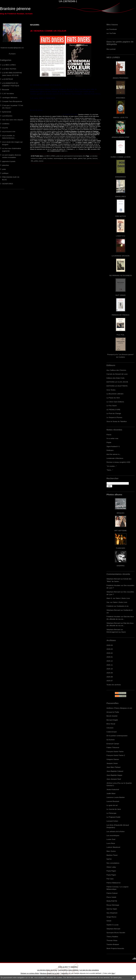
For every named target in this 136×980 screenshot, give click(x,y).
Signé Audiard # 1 (113, 446)
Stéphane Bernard (113, 579)
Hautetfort (74, 967)
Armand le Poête (113, 712)
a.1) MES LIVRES (9, 65)
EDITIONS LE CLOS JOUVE (117, 382)
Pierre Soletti (111, 897)
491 (32, 161)
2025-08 (110, 677)
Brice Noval (111, 724)
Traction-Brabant (113, 944)
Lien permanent (66, 156)
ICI (66, 151)
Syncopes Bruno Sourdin (116, 933)
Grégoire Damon (113, 759)
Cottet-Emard (112, 732)
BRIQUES (121, 513)
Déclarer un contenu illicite (30, 973)
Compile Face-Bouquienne (12, 101)
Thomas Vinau (112, 940)
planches (6, 165)
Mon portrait (111, 49)
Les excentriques (113, 835)
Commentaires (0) (79, 156)
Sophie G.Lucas (113, 925)
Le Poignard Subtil (113, 817)
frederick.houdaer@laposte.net (12, 48)
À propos (12, 54)
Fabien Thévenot (113, 747)
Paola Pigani (111, 871)
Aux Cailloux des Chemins (116, 370)
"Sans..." (110, 470)
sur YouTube (111, 33)
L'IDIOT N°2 (121, 236)
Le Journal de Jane (114, 809)
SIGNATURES (8, 184)
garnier (89, 158)
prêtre (36, 161)
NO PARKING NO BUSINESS (121, 275)
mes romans (68, 158)
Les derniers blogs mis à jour (47, 970)
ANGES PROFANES (121, 78)
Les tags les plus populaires (89, 970)
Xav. (108, 602)
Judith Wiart (111, 793)
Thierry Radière (112, 937)
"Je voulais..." (112, 466)
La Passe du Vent (113, 398)
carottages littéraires (10, 97)
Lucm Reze (111, 843)
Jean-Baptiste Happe (114, 775)
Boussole (6, 89)
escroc (41, 161)
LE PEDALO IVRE (113, 410)
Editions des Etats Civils (115, 378)
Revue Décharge (113, 905)
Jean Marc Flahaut (113, 767)
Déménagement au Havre (116, 632)
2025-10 (110, 669)
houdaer (50, 158)
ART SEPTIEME (121, 530)
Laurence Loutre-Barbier (116, 797)
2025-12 (110, 661)
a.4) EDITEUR (8, 79)
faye (85, 158)
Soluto (109, 921)
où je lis (5, 128)
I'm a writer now (112, 438)
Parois (109, 435)
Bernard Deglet (112, 720)
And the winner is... (114, 454)
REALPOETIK (112, 901)
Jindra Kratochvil (113, 789)
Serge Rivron (111, 917)
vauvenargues (58, 158)
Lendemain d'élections (115, 458)
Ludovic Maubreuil (113, 847)
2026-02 (110, 653)
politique (5, 173)
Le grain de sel (112, 805)
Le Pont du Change (114, 413)
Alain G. (110, 598)
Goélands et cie (123, 606)
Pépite (109, 442)
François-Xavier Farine (115, 751)
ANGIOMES (120, 98)
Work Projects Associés (115, 948)
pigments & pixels (9, 161)
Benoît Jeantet (112, 716)
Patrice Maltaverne (114, 883)
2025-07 (110, 681)
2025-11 (110, 665)
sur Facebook (112, 29)
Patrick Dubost (112, 893)
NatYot (109, 859)
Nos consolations (113, 863)
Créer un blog (63, 967)
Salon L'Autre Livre (123, 598)
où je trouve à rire (9, 131)
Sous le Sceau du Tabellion (117, 421)
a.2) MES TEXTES (9, 69)
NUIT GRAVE (121, 295)
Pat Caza (110, 879)
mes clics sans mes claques (13, 120)
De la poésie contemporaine (117, 736)
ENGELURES (121, 196)
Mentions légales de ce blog (50, 973)
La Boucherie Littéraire (115, 394)
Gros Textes (111, 390)
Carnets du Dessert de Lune (117, 374)
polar (4, 169)
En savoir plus (116, 978)
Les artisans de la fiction (116, 831)
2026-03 (110, 649)
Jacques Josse (112, 763)
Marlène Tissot (112, 855)
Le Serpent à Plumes (114, 417)
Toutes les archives (114, 685)
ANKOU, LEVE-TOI (121, 117)
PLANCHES (120, 548)
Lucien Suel (111, 839)
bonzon (95, 158)
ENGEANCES (121, 177)
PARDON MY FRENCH (121, 315)
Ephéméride (7, 112)
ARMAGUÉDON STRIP (120, 137)
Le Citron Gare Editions (115, 402)
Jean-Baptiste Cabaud (115, 771)
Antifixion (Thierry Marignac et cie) (119, 708)
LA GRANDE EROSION (121, 256)
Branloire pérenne (15, 9)
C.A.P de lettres (8, 93)
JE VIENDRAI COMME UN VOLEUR (48, 31)
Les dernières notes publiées (68, 970)
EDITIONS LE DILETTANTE (117, 386)
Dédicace (110, 450)
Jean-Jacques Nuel (114, 779)
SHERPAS (120, 566)
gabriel (80, 158)
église (75, 158)
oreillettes (6, 124)
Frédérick (110, 606)
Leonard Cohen (112, 821)
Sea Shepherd (112, 913)
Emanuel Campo (113, 744)
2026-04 (110, 645)
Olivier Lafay (111, 867)
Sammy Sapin (112, 909)
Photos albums (114, 494)
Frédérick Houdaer (113, 585)
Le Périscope (111, 813)
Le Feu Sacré (112, 406)
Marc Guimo (111, 851)
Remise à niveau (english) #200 (118, 462)
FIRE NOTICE (121, 216)
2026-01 (110, 657)
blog (113, 973)
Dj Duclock (111, 740)
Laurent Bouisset (113, 801)
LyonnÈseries (7, 116)
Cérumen (110, 728)
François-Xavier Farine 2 (116, 755)
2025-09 (110, 673)
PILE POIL (121, 335)
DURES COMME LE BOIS (121, 157)
